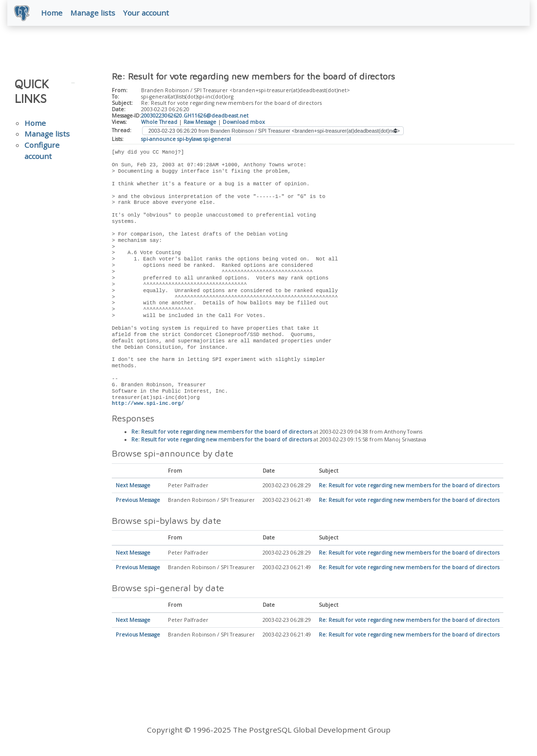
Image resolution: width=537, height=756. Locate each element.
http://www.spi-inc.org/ (148, 404)
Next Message (133, 487)
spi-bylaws (189, 139)
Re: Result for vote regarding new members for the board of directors (222, 433)
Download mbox (244, 122)
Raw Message (200, 122)
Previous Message (138, 501)
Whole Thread (159, 122)
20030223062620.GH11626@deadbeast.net (195, 117)
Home (53, 13)
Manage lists (94, 13)
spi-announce (158, 139)
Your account (147, 13)
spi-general (217, 139)
